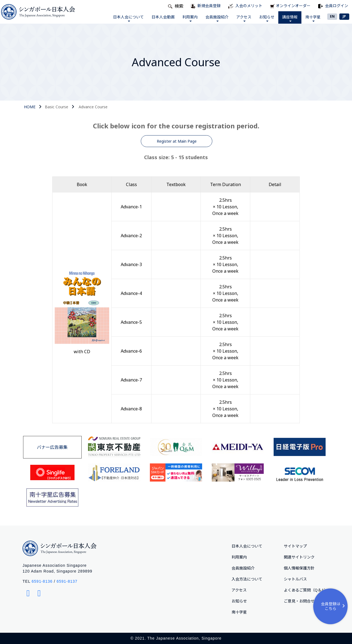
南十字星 (313, 18)
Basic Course (57, 107)
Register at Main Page (177, 141)
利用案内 (190, 18)
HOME (30, 107)
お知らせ (267, 18)
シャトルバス (295, 579)
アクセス (244, 18)
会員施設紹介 (217, 18)
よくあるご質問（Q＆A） (306, 590)
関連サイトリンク (299, 557)
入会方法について (247, 579)
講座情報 (290, 18)
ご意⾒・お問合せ (299, 601)
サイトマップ (295, 546)
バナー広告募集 (52, 447)
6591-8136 (42, 581)
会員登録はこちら (334, 606)
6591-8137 (67, 581)
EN (332, 16)
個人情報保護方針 (299, 568)
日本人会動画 (163, 17)
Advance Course (93, 107)
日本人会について (128, 18)
